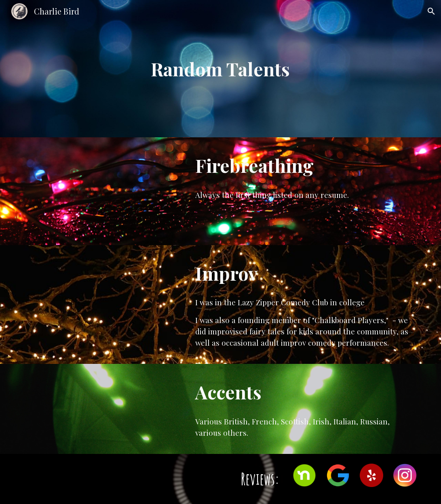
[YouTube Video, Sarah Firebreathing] (103, 191)
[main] (220, 69)
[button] (431, 11)
